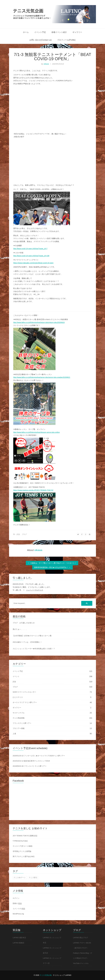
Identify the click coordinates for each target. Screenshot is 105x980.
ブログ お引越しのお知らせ (24, 623)
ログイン (16, 898)
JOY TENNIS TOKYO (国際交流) (25, 836)
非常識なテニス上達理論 (22, 851)
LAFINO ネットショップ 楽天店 (52, 950)
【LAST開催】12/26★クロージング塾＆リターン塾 (32, 636)
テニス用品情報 (19, 718)
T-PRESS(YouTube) (20, 841)
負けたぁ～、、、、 (20, 629)
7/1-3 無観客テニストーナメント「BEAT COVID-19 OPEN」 (52, 57)
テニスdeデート (20, 878)
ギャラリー (77, 32)
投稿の (17, 903)
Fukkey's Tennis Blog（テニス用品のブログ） (83, 956)
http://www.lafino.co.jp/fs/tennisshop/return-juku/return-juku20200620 (39, 322)
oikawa (46, 64)
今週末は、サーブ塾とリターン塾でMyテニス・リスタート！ (52, 563)
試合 (18, 534)
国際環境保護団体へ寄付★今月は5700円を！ (52, 567)
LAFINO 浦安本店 (19, 938)
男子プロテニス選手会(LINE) (24, 856)
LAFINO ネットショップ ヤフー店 (52, 961)
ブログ (24, 534)
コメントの (19, 909)
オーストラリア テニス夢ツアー (25, 702)
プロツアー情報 (19, 728)
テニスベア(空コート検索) (23, 846)
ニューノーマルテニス (35, 590)
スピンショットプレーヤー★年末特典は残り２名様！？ (34, 649)
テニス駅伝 (33, 878)
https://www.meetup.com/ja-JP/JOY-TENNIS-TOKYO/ (33, 490)
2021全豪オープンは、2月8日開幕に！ (27, 642)
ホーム (26, 32)
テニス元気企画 (46, 975)
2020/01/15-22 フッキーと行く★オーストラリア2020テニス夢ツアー (39, 756)
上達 (14, 734)
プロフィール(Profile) (66, 40)
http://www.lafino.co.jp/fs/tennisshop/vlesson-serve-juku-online (36, 432)
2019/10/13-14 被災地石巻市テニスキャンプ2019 (31, 761)
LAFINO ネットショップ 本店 (52, 940)
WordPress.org (18, 914)
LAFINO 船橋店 (18, 943)
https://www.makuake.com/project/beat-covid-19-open (33, 263)
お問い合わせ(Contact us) (40, 40)
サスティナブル (19, 713)
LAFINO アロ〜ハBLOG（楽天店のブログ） (82, 945)
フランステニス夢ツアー (22, 723)
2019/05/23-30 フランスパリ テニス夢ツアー (30, 766)
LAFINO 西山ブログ (80, 938)
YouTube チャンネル (81, 963)
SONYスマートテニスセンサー (24, 692)
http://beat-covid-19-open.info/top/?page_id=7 (30, 249)
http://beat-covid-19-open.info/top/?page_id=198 (31, 256)
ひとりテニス (18, 697)
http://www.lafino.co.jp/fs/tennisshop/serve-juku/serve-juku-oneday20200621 (42, 377)
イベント (16, 676)
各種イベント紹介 (59, 32)
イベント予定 (40, 32)
